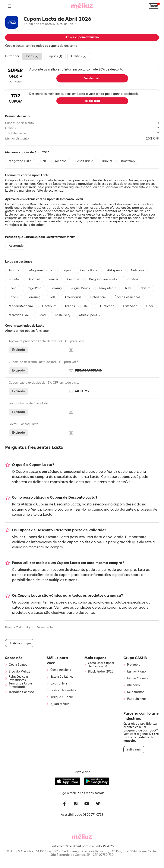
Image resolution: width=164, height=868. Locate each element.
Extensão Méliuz (62, 677)
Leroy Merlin (108, 288)
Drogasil (34, 279)
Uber (150, 306)
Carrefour (132, 279)
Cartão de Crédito (63, 690)
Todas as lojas (24, 627)
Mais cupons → (90, 315)
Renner (53, 279)
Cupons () (55, 56)
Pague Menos (80, 288)
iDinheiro (133, 685)
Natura (146, 288)
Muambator (135, 692)
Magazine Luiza (20, 161)
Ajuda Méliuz (60, 704)
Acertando (16, 246)
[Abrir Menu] (9, 6)
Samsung (34, 297)
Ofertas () (79, 56)
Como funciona (61, 670)
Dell (43, 161)
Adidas (70, 306)
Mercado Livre (19, 315)
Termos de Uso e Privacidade (20, 685)
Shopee (66, 270)
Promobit (133, 665)
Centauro (74, 279)
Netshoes (138, 270)
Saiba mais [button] (134, 750)
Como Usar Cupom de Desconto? (101, 665)
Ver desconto (92, 78)
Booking (56, 288)
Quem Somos (18, 665)
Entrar (154, 6)
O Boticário (106, 306)
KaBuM (14, 279)
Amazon (61, 161)
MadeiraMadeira (21, 306)
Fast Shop (130, 306)
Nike (128, 288)
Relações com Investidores (18, 679)
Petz (53, 297)
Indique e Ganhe (62, 697)
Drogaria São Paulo (103, 279)
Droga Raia (33, 288)
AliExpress (115, 270)
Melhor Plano (136, 672)
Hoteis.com (98, 297)
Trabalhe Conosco (21, 692)
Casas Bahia (84, 161)
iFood (42, 315)
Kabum (107, 161)
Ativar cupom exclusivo (82, 37)
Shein (13, 288)
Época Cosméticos (127, 297)
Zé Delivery (62, 315)
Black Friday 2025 (101, 672)
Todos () (32, 56)
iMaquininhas (137, 699)
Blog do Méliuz (19, 672)
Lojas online (59, 684)
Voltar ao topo (20, 643)
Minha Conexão (138, 679)
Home (9, 627)
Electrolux (49, 306)
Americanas (73, 297)
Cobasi (14, 297)
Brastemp (128, 161)
